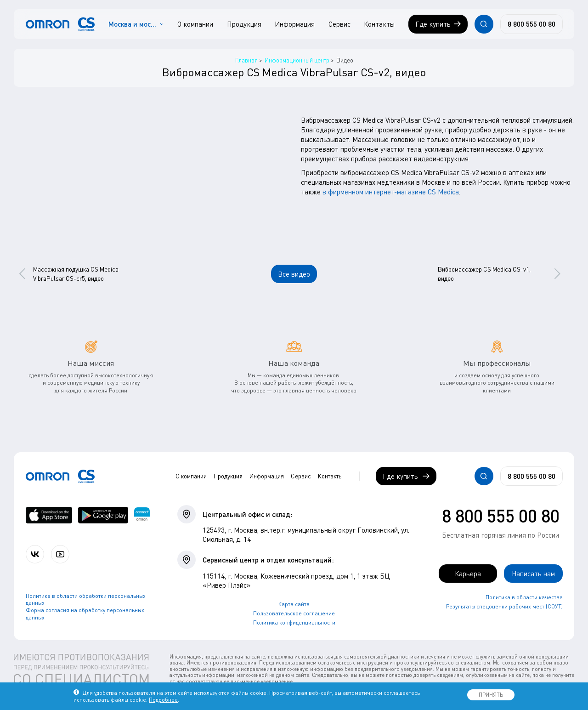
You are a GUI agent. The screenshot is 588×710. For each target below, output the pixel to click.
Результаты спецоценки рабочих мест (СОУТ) (504, 606)
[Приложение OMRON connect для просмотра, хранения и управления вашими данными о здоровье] (142, 515)
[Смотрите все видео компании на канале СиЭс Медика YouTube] (60, 554)
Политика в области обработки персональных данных (86, 599)
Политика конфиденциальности (294, 622)
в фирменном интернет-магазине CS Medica (391, 192)
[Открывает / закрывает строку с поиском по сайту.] (484, 24)
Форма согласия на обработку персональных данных (85, 614)
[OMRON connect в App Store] (49, 515)
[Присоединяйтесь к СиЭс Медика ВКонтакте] (35, 554)
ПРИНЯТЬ (491, 695)
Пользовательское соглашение (294, 613)
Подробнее (163, 700)
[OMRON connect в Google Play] (103, 515)
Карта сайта (294, 604)
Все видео (294, 274)
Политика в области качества (524, 597)
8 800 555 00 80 (501, 516)
